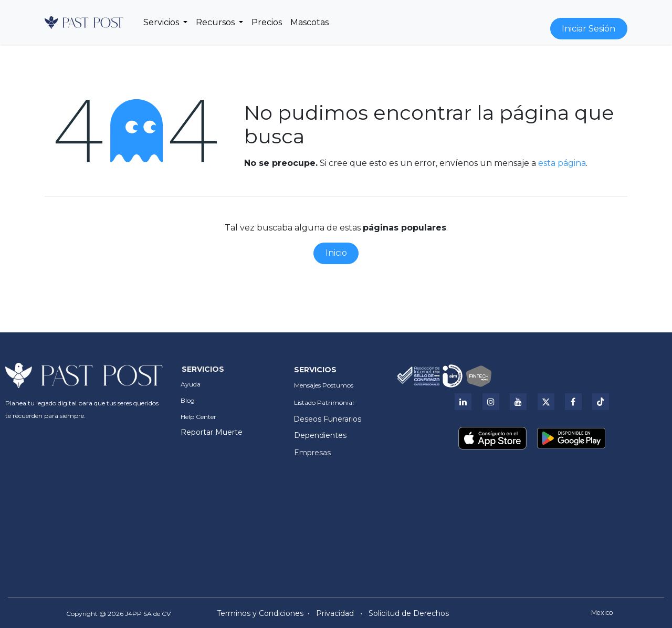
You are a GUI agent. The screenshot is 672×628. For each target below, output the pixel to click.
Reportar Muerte (212, 432)
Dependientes (320, 435)
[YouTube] (518, 402)
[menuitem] (165, 23)
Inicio (336, 253)
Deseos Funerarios (327, 419)
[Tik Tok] (601, 402)
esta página (562, 163)
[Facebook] (573, 402)
